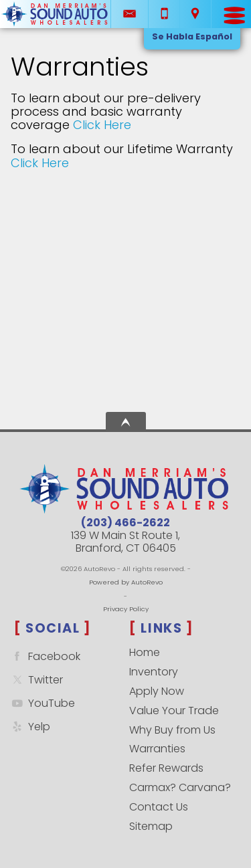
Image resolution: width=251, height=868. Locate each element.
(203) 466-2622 (125, 523)
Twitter (36, 680)
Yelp (29, 727)
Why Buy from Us (172, 730)
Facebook (45, 656)
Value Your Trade (174, 711)
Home (145, 652)
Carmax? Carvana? (180, 787)
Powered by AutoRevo (126, 582)
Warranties (157, 749)
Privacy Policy (126, 609)
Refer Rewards (166, 768)
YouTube (42, 703)
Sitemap (151, 826)
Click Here (102, 125)
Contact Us (159, 807)
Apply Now (157, 691)
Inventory (154, 672)
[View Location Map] (195, 14)
